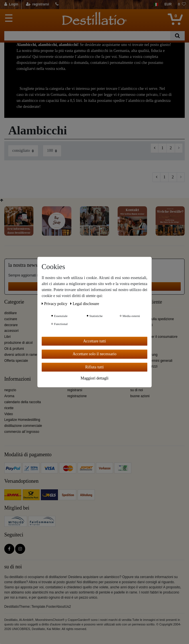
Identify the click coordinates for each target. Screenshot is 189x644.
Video (9, 414)
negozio (10, 390)
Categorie (14, 302)
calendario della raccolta (23, 402)
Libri (7, 337)
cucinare (11, 319)
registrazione (77, 396)
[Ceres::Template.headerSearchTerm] (87, 36)
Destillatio (141, 379)
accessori (11, 331)
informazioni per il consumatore (154, 337)
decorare (11, 325)
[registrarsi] (37, 5)
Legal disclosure (85, 304)
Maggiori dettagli (94, 378)
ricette (9, 408)
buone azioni (140, 396)
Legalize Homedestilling (22, 420)
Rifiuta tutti (95, 367)
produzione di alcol (18, 343)
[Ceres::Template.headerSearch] (177, 36)
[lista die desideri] (182, 5)
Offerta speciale (16, 361)
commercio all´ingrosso (22, 432)
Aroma (9, 396)
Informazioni (18, 379)
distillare (11, 313)
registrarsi (75, 390)
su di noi (136, 390)
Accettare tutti (94, 341)
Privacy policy (55, 304)
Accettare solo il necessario (94, 354)
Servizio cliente (146, 302)
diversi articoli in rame (21, 355)
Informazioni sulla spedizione (152, 319)
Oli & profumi (14, 349)
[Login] (12, 5)
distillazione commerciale (23, 426)
